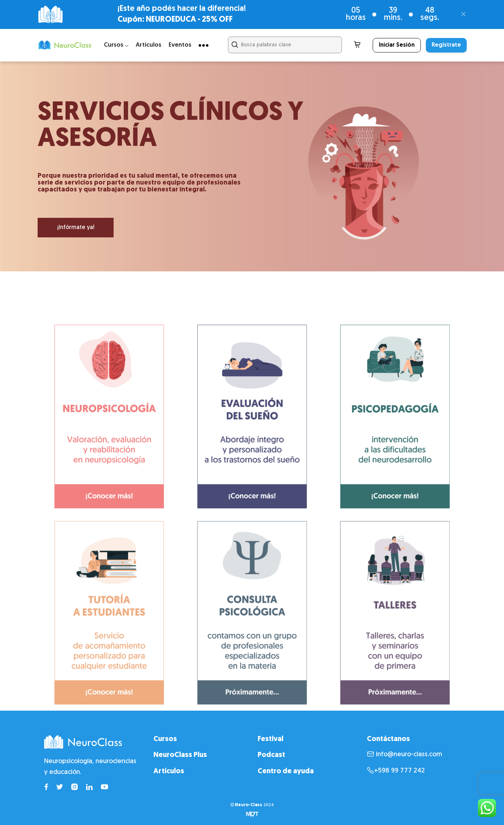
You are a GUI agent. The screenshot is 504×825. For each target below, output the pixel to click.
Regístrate (446, 45)
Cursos (165, 739)
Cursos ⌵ (116, 45)
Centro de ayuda (286, 771)
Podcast (271, 755)
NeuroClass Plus (180, 755)
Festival (270, 739)
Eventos (180, 45)
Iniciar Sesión (397, 45)
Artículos (149, 45)
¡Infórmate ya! (76, 228)
